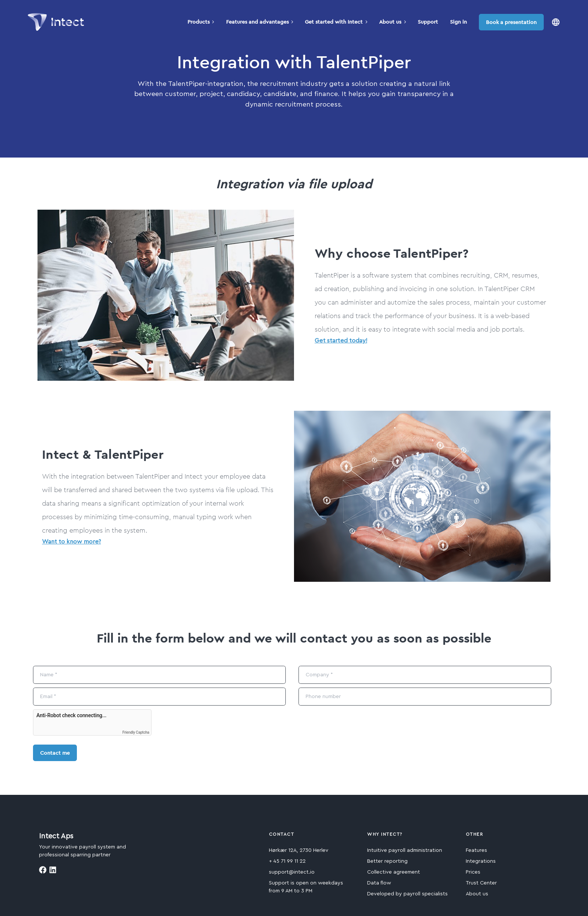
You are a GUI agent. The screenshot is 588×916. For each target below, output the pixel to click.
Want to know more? (71, 542)
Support (428, 22)
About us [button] (392, 22)
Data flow (379, 883)
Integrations (481, 861)
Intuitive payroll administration (405, 850)
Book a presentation (511, 22)
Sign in (458, 22)
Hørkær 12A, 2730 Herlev (299, 850)
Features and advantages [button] (260, 22)
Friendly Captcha (136, 732)
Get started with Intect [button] (336, 22)
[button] (556, 22)
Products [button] (201, 22)
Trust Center (481, 883)
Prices (473, 872)
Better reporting (387, 861)
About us (477, 894)
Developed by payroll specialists (407, 894)
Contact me (55, 753)
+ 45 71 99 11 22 (287, 861)
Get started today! (341, 341)
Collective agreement (394, 872)
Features (476, 850)
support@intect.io (292, 872)
